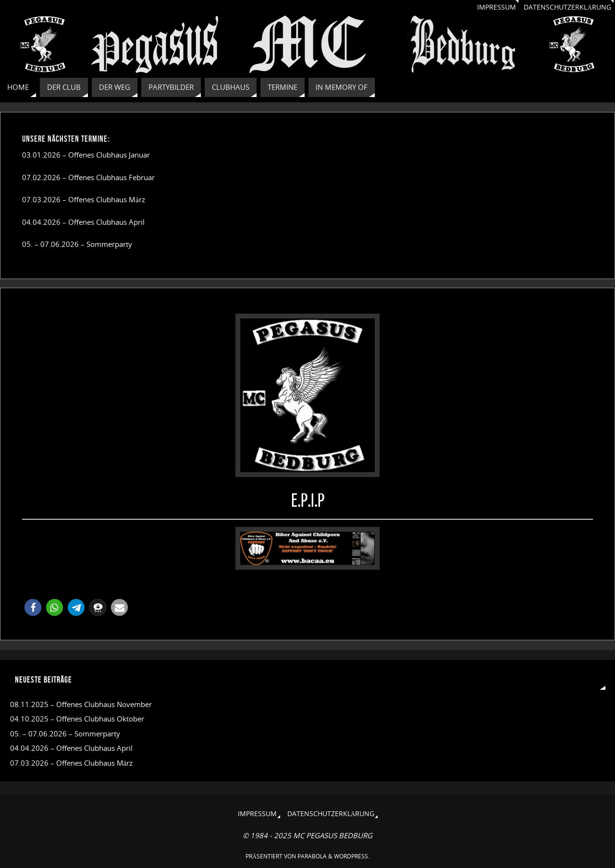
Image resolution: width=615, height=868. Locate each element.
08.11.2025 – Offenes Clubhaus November (81, 704)
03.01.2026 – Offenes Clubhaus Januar (86, 155)
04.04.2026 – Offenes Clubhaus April (83, 222)
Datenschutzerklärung (567, 7)
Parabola (312, 856)
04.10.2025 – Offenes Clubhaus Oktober (77, 719)
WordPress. (352, 856)
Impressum (497, 7)
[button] (33, 607)
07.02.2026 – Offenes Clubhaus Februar (88, 177)
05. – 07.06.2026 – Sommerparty (77, 244)
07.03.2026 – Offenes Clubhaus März (84, 199)
